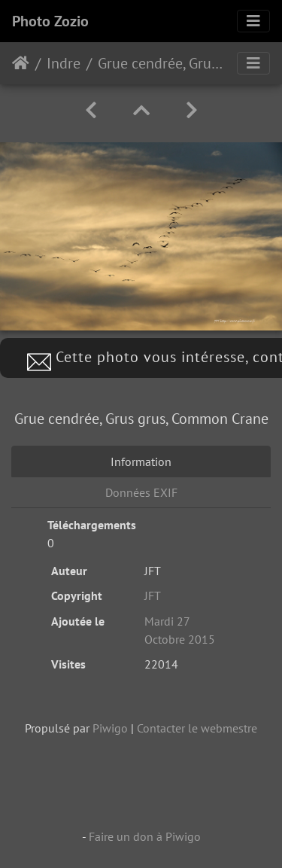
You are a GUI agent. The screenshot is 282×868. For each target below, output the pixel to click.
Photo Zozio (50, 21)
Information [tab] (141, 461)
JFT (153, 595)
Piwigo (110, 728)
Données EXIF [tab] (141, 492)
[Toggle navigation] (253, 21)
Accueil (21, 63)
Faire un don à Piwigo (145, 836)
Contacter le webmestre (197, 728)
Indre (64, 63)
